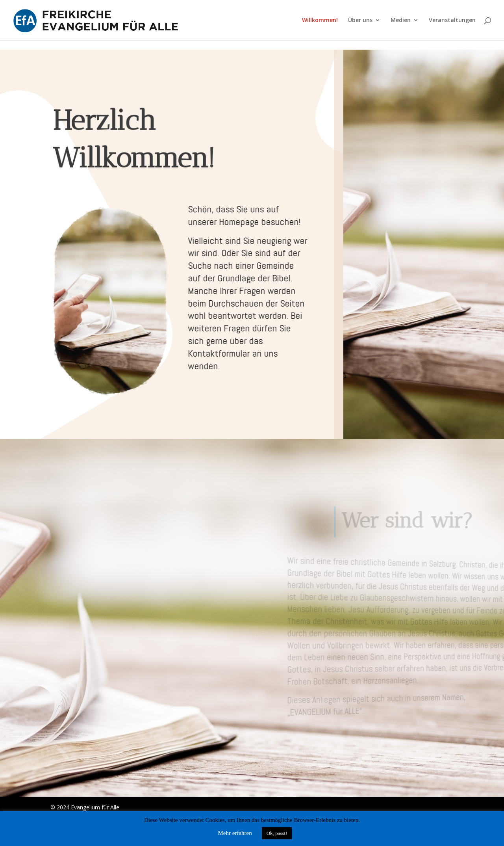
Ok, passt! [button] (277, 833)
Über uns (360, 20)
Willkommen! (320, 20)
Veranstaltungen (452, 20)
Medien (401, 20)
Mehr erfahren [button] (235, 833)
